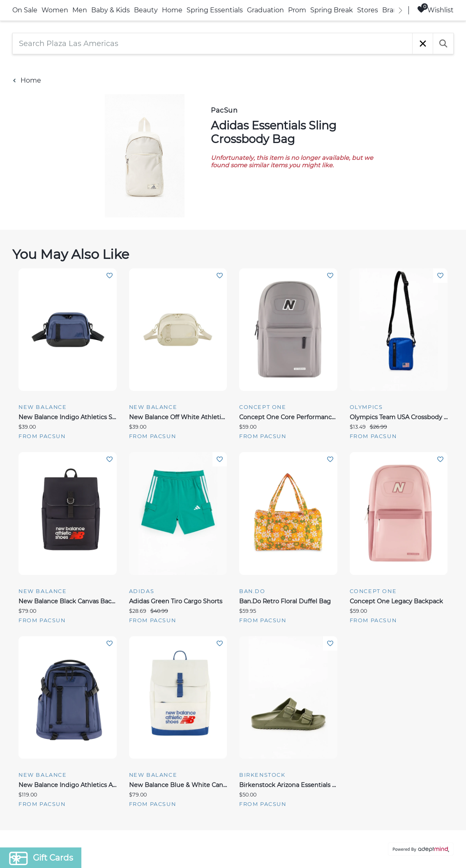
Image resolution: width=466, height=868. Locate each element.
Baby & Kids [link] (111, 10)
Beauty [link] (146, 10)
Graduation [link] (265, 10)
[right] (400, 10)
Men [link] (80, 10)
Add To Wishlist (110, 276)
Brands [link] (394, 10)
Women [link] (55, 10)
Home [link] (172, 10)
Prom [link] (297, 10)
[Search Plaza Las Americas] (212, 44)
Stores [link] (368, 10)
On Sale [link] (25, 10)
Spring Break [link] (332, 10)
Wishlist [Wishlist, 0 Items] (435, 10)
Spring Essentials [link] (215, 10)
